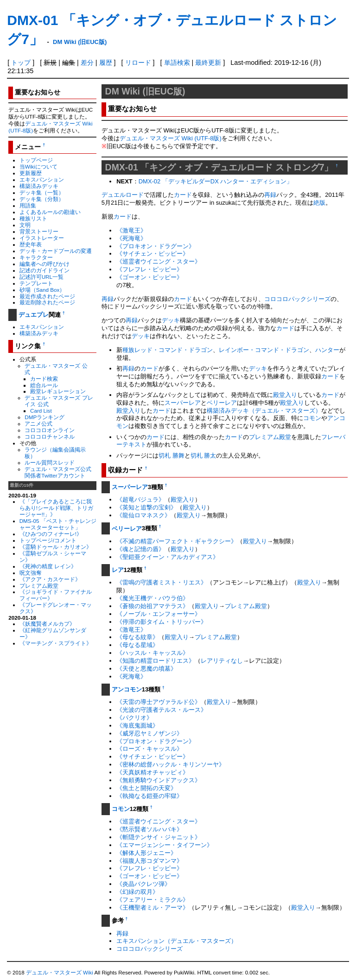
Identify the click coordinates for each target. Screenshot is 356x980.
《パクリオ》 (134, 718)
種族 (128, 350)
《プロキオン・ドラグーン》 (156, 246)
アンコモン (127, 689)
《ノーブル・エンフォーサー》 (159, 614)
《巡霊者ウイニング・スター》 (159, 261)
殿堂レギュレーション (58, 391)
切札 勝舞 (172, 455)
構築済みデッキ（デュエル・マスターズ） (264, 411)
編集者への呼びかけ (44, 264)
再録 (270, 195)
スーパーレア (183, 403)
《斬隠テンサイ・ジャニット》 (159, 837)
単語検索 (177, 63)
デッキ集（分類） (42, 199)
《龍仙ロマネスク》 (143, 515)
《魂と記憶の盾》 (140, 549)
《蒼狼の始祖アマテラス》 (153, 606)
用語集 (28, 205)
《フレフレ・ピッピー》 (149, 269)
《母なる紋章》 (137, 637)
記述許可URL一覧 (41, 277)
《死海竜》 (131, 238)
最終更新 (208, 63)
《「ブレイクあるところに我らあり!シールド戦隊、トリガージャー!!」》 (56, 508)
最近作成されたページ (47, 296)
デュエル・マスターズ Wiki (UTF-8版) (171, 138)
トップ (21, 63)
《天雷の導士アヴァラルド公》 (159, 702)
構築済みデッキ (39, 186)
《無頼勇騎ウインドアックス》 (159, 780)
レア (118, 570)
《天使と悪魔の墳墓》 (146, 669)
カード (183, 195)
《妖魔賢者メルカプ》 (47, 624)
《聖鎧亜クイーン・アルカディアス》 (168, 557)
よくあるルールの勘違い (50, 212)
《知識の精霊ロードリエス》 (156, 661)
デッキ (171, 320)
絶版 (319, 203)
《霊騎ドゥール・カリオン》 (56, 547)
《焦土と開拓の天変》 (146, 788)
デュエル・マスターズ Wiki (60, 973)
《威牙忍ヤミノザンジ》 (149, 733)
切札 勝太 (203, 455)
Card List (41, 411)
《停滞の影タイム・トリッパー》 (162, 622)
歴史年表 (31, 244)
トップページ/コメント (48, 540)
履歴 (106, 63)
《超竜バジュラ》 (140, 499)
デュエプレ (34, 315)
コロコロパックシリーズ (297, 299)
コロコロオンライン (50, 430)
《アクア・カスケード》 (50, 579)
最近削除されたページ (47, 302)
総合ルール (44, 385)
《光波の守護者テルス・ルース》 (162, 710)
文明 (25, 225)
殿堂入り (285, 395)
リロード (138, 63)
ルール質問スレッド (50, 462)
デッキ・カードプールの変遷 (56, 251)
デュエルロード (123, 195)
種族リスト (33, 218)
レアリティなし (222, 661)
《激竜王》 (131, 230)
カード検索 (44, 379)
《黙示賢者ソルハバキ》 (149, 829)
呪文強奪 (31, 573)
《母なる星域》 (137, 645)
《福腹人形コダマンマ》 (149, 861)
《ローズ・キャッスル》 (149, 749)
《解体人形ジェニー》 (146, 853)
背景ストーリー (39, 231)
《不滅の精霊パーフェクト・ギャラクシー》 (177, 541)
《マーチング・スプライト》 (56, 643)
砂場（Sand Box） (42, 290)
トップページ (36, 160)
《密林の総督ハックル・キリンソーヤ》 (171, 764)
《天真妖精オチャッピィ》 (153, 772)
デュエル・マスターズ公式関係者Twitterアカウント (58, 472)
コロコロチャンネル (50, 437)
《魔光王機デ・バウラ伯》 (153, 598)
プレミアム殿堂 (39, 586)
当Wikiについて (38, 166)
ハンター (327, 350)
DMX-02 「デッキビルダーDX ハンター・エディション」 (216, 181)
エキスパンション (42, 179)
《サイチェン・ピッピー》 (153, 254)
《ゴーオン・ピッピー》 (149, 277)
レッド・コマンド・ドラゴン (174, 350)
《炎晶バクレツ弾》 (143, 884)
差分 (87, 63)
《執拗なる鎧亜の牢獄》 (149, 796)
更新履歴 (31, 173)
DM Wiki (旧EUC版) (80, 42)
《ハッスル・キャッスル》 (153, 653)
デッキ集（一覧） (42, 192)
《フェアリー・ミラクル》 (153, 900)
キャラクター (36, 257)
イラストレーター (42, 238)
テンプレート (36, 283)
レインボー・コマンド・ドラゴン (264, 350)
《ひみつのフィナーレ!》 (51, 534)
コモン (312, 418)
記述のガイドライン (44, 270)
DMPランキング (44, 417)
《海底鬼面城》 (137, 726)
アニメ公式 (38, 424)
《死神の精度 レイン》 (48, 566)
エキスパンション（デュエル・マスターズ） (177, 941)
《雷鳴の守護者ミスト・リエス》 (162, 582)
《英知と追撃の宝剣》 (146, 507)
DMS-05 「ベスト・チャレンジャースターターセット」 (58, 524)
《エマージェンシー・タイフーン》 (165, 845)
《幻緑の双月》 (137, 892)
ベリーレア (222, 403)
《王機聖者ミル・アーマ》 (153, 908)
